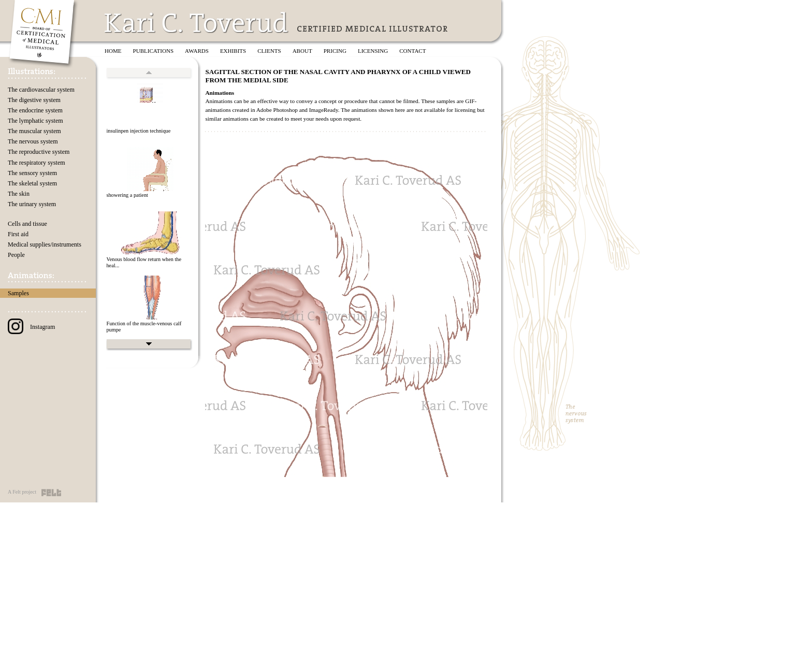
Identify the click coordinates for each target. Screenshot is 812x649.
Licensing (373, 51)
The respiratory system (37, 163)
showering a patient (127, 195)
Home (113, 51)
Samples (18, 293)
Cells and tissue (27, 224)
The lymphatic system (35, 121)
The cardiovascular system (41, 90)
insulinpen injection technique (138, 131)
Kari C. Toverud (197, 23)
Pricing (335, 51)
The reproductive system (39, 152)
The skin (19, 194)
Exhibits (233, 51)
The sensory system (32, 173)
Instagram (31, 327)
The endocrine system (35, 110)
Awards (197, 51)
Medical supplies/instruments (45, 244)
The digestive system (34, 100)
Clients (269, 51)
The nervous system (33, 141)
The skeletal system (32, 183)
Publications (154, 51)
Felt (51, 493)
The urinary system (32, 204)
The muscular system (34, 131)
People (16, 255)
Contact (412, 51)
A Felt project (22, 492)
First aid (18, 234)
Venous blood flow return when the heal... (144, 263)
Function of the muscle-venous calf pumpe (144, 327)
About (302, 51)
